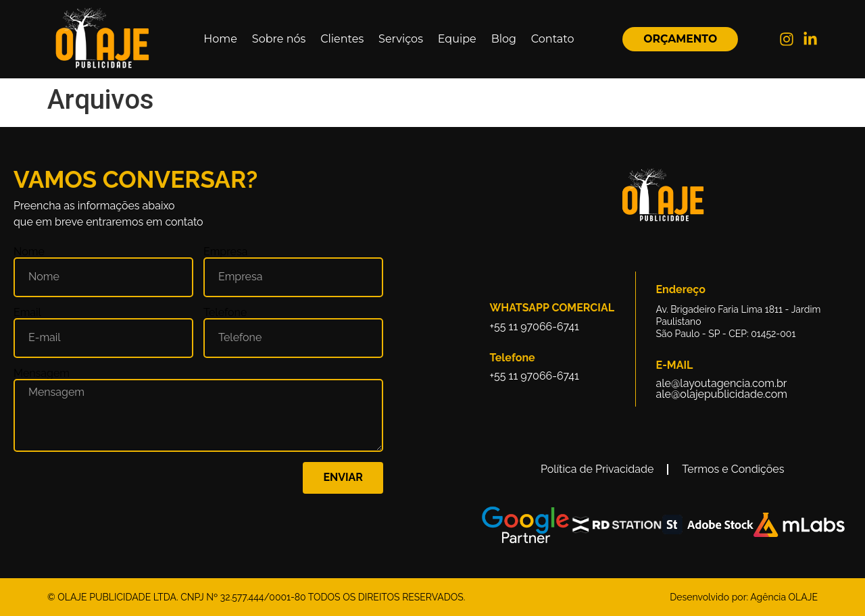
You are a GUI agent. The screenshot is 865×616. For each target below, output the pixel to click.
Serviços (401, 39)
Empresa (225, 252)
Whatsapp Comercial (552, 308)
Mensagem (42, 374)
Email (27, 313)
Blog (504, 39)
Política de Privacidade (597, 469)
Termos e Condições (733, 469)
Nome (29, 252)
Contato (553, 39)
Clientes (342, 39)
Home (220, 39)
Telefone (225, 313)
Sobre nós (279, 39)
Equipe (457, 39)
